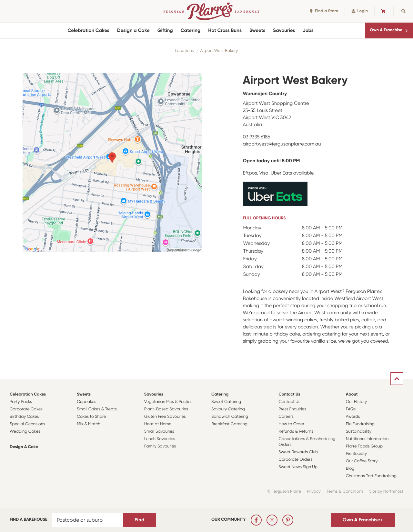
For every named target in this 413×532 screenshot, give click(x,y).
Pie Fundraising (360, 424)
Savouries (284, 30)
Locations (185, 51)
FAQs (351, 409)
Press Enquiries (292, 409)
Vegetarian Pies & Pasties (168, 402)
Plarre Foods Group (364, 446)
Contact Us (289, 394)
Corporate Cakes (26, 409)
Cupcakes (86, 402)
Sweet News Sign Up (298, 467)
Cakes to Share (91, 417)
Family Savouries (160, 446)
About (352, 394)
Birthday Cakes (24, 417)
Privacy (314, 492)
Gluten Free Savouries (165, 417)
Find (139, 520)
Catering (191, 30)
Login (360, 11)
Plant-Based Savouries (166, 409)
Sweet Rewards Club (298, 452)
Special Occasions (27, 424)
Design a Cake (133, 30)
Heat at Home (158, 424)
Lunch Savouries (160, 439)
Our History (356, 402)
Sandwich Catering (230, 417)
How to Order (291, 424)
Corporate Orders (295, 460)
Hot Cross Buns (225, 30)
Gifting (165, 30)
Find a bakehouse (29, 520)
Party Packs (21, 402)
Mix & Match (88, 424)
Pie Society (357, 454)
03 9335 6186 (257, 137)
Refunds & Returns (296, 432)
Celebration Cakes (88, 30)
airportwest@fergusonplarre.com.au (282, 144)
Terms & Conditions (345, 492)
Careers (286, 417)
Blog (350, 469)
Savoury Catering (228, 409)
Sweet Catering (226, 402)
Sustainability (359, 432)
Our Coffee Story (362, 461)
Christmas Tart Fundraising (371, 476)
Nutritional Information (367, 439)
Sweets (257, 30)
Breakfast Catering (229, 424)
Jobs (308, 30)
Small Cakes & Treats (97, 409)
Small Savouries (159, 432)
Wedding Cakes (25, 432)
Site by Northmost (386, 492)
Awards (353, 417)
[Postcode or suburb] (88, 520)
